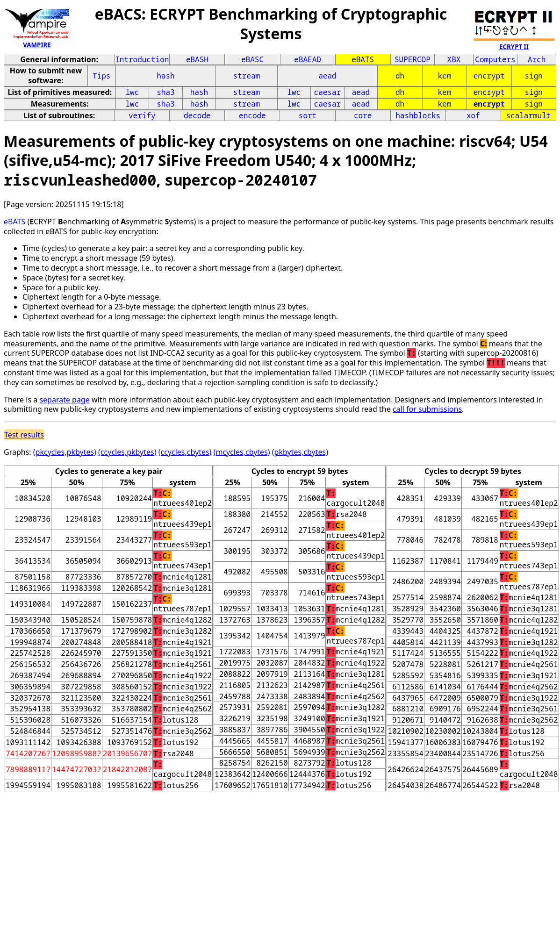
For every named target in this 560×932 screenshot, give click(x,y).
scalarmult (528, 115)
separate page (64, 400)
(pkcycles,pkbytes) (65, 452)
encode (252, 115)
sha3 (165, 92)
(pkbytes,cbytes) (300, 452)
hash (165, 76)
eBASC (252, 59)
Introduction (142, 59)
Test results (24, 435)
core (363, 115)
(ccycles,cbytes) (185, 452)
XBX (454, 59)
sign (534, 76)
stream (247, 76)
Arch (537, 59)
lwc (132, 92)
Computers (495, 59)
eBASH (197, 59)
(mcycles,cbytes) (242, 452)
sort (308, 115)
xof (473, 115)
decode (197, 115)
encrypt (489, 76)
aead (327, 76)
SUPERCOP (413, 59)
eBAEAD (308, 59)
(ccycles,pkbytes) (127, 452)
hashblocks (418, 115)
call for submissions (427, 409)
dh (400, 76)
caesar (328, 92)
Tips (101, 76)
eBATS (363, 59)
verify (142, 115)
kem (444, 76)
